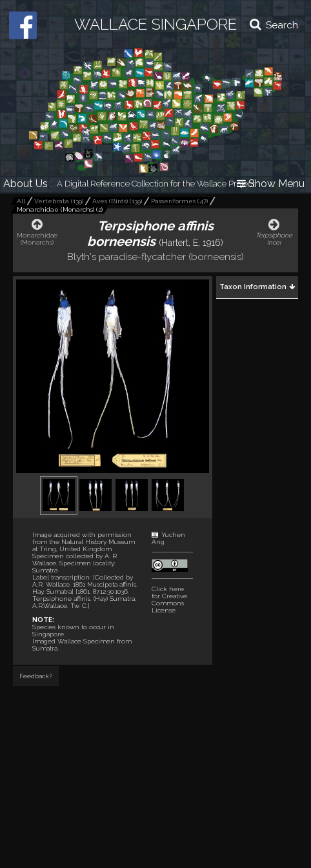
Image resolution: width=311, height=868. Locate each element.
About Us (25, 184)
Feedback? (36, 676)
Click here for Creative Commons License (169, 600)
